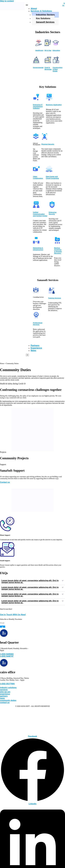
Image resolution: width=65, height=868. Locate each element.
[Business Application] (49, 100)
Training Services (55, 298)
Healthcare (39, 50)
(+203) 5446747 (7, 656)
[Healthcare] (39, 45)
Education (56, 50)
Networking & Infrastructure (38, 249)
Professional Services (38, 324)
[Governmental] (36, 62)
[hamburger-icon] (27, 5)
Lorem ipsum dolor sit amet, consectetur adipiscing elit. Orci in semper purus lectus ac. (30, 581)
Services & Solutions (41, 11)
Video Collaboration (38, 177)
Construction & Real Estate (58, 69)
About (34, 9)
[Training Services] (51, 293)
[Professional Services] (36, 318)
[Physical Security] (45, 139)
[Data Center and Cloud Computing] (49, 171)
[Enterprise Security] (52, 207)
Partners (35, 346)
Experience (36, 348)
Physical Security (48, 144)
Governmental (38, 68)
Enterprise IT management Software (38, 107)
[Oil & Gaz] (48, 45)
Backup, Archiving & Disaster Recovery (58, 251)
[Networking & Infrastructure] (36, 243)
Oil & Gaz (48, 50)
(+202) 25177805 (7, 684)
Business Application (54, 105)
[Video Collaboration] (36, 171)
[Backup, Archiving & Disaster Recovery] (57, 243)
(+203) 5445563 (7, 654)
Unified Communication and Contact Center (40, 214)
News (33, 351)
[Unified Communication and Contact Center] (36, 207)
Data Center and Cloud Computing (52, 177)
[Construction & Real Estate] (56, 62)
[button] (32, 582)
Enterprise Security (53, 213)
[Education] (56, 45)
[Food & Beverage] (48, 62)
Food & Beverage (48, 68)
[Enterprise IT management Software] (36, 100)
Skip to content (7, 1)
